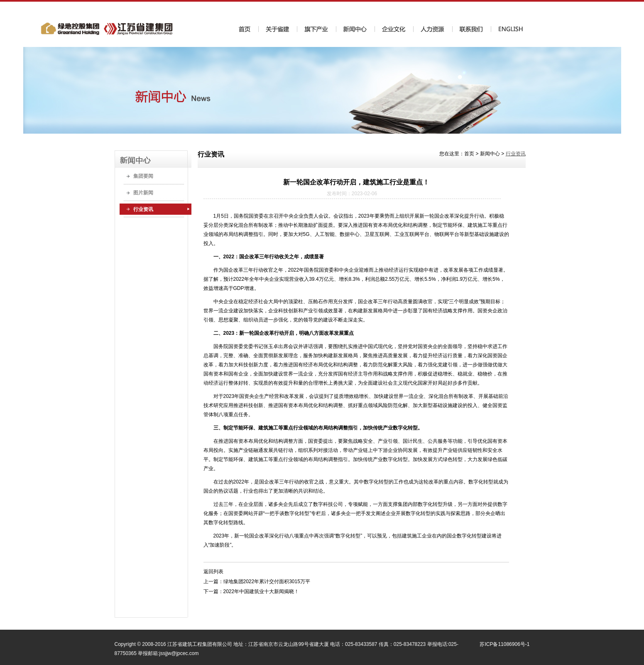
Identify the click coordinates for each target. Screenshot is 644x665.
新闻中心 (490, 154)
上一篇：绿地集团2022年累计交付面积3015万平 (257, 582)
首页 (469, 154)
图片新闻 (143, 193)
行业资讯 (143, 209)
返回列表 (213, 572)
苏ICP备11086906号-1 (504, 644)
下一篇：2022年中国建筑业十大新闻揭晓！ (251, 591)
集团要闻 (143, 176)
